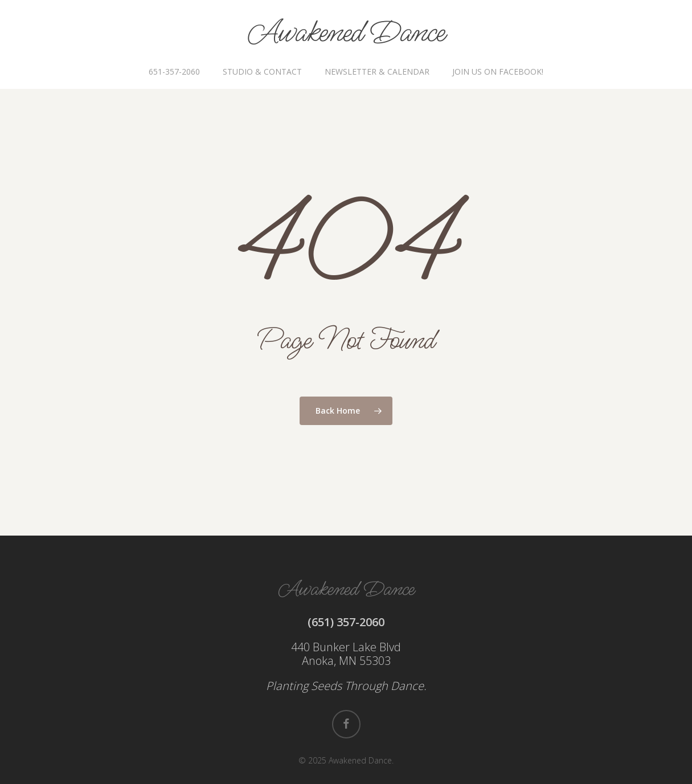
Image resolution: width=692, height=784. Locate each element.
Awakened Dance (346, 33)
